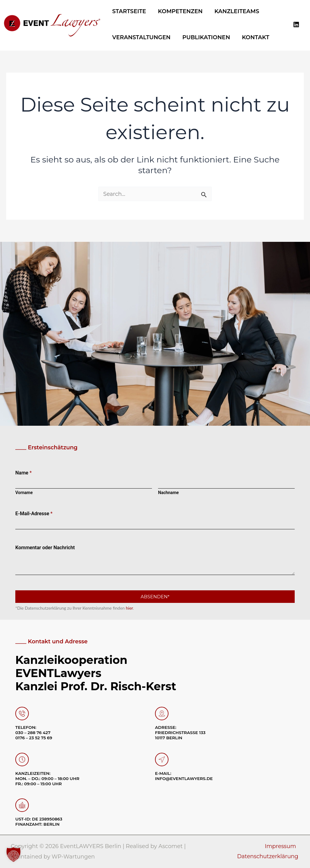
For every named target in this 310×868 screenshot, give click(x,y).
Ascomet (171, 847)
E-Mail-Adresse (34, 514)
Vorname (24, 493)
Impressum (281, 847)
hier (129, 608)
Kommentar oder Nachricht (45, 548)
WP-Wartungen (74, 857)
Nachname (168, 493)
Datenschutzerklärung (268, 857)
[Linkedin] (296, 24)
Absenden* (155, 597)
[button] (13, 855)
